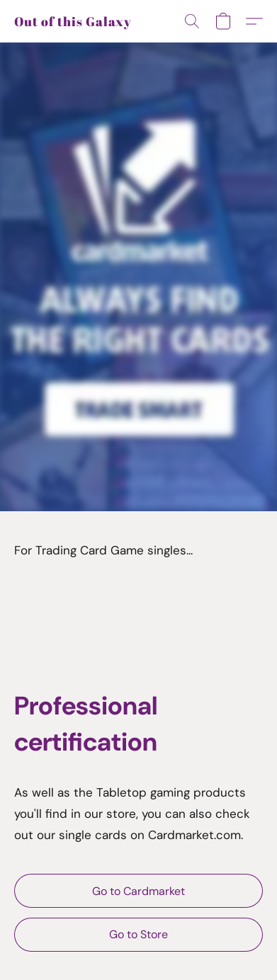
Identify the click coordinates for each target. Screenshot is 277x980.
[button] (73, 21)
